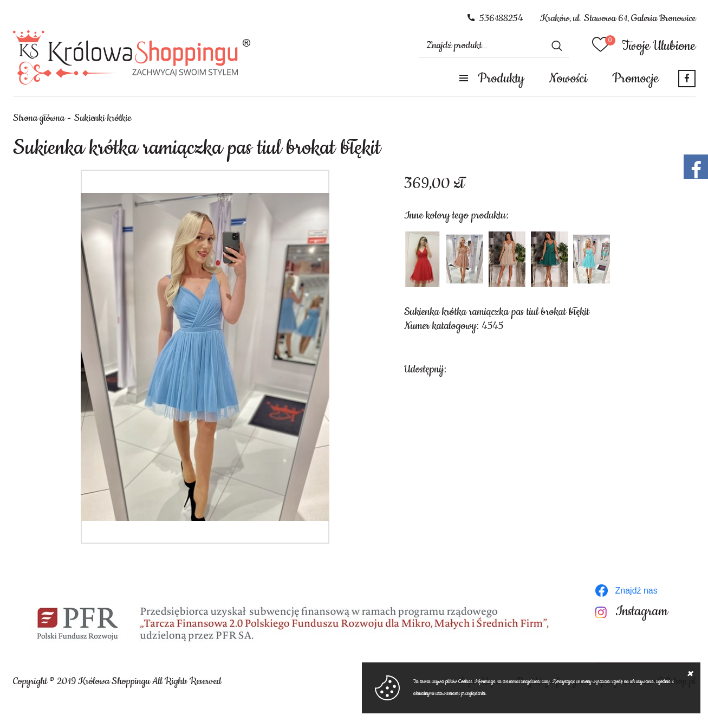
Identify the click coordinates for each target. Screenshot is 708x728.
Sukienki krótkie (103, 118)
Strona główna (39, 118)
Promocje (635, 79)
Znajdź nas (636, 591)
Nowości (568, 79)
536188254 (501, 18)
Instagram (642, 612)
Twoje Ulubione (659, 46)
